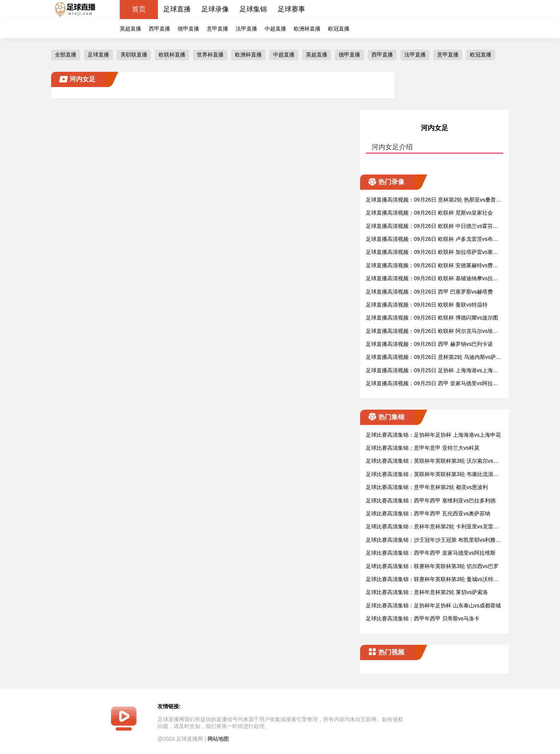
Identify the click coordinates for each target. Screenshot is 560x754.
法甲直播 (246, 29)
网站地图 (218, 739)
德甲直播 (188, 29)
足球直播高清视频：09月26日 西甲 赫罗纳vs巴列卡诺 (429, 344)
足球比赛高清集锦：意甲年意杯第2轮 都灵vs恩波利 (427, 487)
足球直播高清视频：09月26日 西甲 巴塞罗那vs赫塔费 (429, 292)
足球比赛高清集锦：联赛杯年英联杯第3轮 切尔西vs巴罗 (432, 566)
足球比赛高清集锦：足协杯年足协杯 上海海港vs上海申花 (433, 435)
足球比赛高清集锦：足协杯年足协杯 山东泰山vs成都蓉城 (433, 605)
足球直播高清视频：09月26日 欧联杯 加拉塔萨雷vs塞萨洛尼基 (432, 253)
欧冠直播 (339, 29)
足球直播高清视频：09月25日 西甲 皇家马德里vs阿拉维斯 (432, 384)
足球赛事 (291, 9)
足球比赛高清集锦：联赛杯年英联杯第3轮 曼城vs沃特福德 (432, 580)
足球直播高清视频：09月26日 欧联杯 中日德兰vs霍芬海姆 (432, 227)
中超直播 (275, 29)
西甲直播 (159, 29)
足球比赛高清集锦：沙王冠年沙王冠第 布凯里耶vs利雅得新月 (433, 540)
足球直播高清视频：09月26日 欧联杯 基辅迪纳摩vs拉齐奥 (432, 279)
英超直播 (130, 29)
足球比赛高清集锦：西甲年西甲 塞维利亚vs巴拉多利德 (431, 501)
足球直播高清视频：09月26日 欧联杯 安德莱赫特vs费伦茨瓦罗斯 (432, 266)
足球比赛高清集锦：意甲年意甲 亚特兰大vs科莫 (423, 448)
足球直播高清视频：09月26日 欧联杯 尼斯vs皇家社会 (429, 213)
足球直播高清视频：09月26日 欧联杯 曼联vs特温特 (427, 305)
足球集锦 (253, 9)
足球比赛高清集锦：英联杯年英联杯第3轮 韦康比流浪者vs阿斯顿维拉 (434, 475)
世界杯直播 (210, 55)
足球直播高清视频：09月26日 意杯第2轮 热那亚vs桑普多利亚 (434, 200)
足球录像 (215, 9)
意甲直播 (217, 29)
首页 (139, 9)
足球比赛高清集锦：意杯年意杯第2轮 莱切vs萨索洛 (427, 592)
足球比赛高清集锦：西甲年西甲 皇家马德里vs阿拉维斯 (431, 553)
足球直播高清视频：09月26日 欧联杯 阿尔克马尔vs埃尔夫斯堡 (432, 332)
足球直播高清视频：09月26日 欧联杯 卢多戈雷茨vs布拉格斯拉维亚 (432, 240)
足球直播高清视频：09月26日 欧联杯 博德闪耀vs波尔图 (432, 318)
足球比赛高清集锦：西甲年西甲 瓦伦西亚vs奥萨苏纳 (428, 513)
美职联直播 (134, 55)
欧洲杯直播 (307, 29)
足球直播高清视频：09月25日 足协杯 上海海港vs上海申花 (432, 371)
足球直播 (177, 9)
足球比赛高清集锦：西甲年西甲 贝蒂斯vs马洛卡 (423, 618)
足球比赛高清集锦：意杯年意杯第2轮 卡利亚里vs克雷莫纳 (432, 527)
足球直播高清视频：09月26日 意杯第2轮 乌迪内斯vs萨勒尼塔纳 (434, 358)
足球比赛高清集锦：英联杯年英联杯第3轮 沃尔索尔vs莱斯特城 (432, 461)
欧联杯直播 (172, 55)
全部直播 (66, 55)
